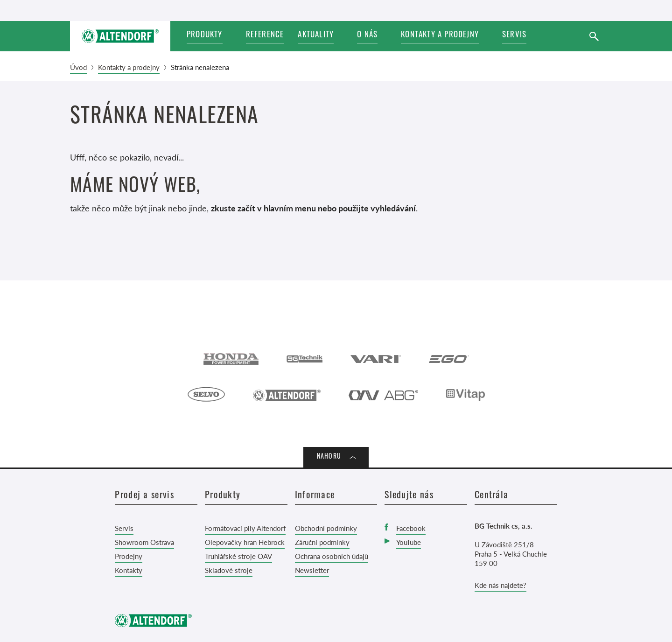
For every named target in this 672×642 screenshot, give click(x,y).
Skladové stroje (229, 570)
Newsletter (312, 570)
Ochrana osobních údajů (332, 556)
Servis (124, 528)
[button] (320, 36)
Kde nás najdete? (500, 585)
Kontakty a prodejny (129, 67)
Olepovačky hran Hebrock (245, 542)
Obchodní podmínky (326, 528)
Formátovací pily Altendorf (245, 528)
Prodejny (129, 556)
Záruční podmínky (322, 542)
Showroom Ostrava (144, 542)
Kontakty (129, 570)
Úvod (78, 67)
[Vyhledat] (594, 36)
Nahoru (329, 457)
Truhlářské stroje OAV (238, 556)
